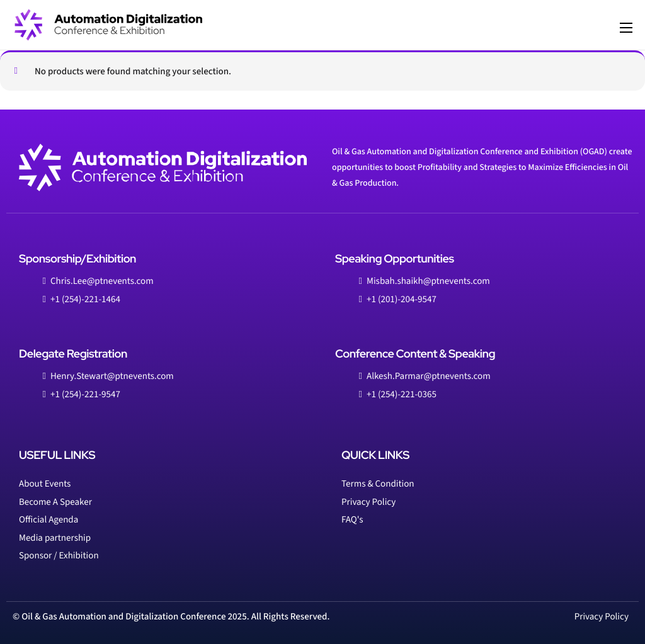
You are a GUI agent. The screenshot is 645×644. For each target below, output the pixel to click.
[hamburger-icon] (626, 28)
